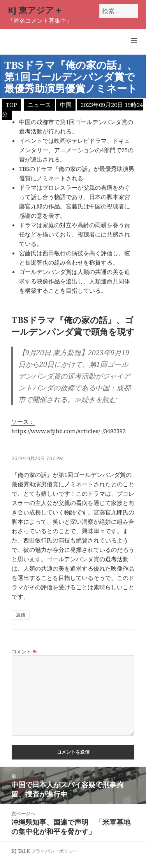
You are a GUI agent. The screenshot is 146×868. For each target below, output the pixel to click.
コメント (25, 652)
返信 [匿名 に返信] (21, 615)
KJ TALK (21, 851)
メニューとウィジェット (134, 48)
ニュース (39, 105)
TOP (11, 105)
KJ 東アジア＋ (35, 10)
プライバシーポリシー (55, 851)
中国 (66, 105)
